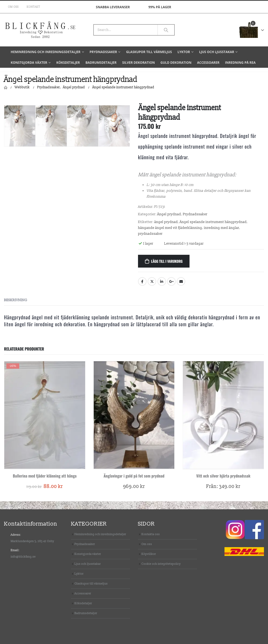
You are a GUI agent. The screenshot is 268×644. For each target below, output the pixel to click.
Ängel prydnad (169, 214)
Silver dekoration (139, 63)
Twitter (152, 281)
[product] (45, 415)
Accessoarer (208, 63)
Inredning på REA (240, 63)
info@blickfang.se (23, 557)
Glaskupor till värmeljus (149, 52)
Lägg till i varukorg (167, 261)
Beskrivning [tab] (16, 300)
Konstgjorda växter (29, 63)
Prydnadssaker (103, 52)
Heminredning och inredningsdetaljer (46, 52)
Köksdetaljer (68, 63)
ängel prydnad (166, 222)
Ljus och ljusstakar (217, 52)
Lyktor (184, 52)
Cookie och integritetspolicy (161, 564)
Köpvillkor (149, 554)
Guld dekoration (176, 63)
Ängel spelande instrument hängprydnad (213, 222)
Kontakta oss (151, 534)
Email (181, 281)
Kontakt (33, 7)
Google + (171, 281)
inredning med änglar (222, 228)
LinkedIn (162, 281)
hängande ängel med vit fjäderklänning (170, 228)
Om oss (13, 7)
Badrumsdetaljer (101, 63)
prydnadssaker (150, 234)
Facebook (142, 281)
